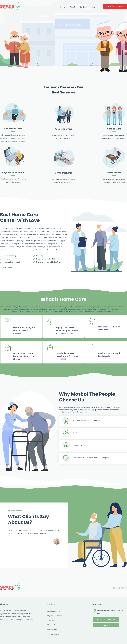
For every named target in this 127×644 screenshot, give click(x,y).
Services (83, 7)
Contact (95, 7)
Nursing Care (52, 629)
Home (63, 7)
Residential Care (54, 611)
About (72, 7)
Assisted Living (53, 620)
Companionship (53, 634)
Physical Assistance (55, 616)
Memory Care (52, 625)
